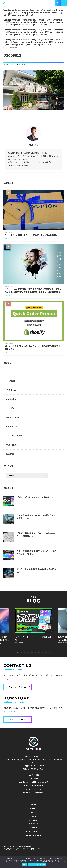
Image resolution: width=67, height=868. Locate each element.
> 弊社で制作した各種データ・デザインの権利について (21, 849)
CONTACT (34, 824)
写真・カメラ (12, 445)
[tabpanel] (34, 629)
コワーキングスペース (16, 436)
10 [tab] (49, 652)
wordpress (12, 426)
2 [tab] (21, 652)
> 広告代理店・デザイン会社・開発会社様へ (17, 846)
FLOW (34, 816)
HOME (33, 805)
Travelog (11, 381)
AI (7, 372)
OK (25, 865)
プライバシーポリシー (37, 865)
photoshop (12, 399)
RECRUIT (33, 828)
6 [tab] (35, 652)
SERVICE (34, 808)
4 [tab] (28, 652)
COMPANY (33, 820)
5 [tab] (32, 652)
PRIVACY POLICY (33, 832)
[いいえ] (64, 862)
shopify (10, 408)
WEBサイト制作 (13, 417)
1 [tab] (18, 652)
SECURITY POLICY (34, 836)
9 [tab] (46, 652)
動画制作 (10, 454)
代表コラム (11, 390)
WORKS (33, 812)
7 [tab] (39, 652)
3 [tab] (25, 652)
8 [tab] (42, 652)
